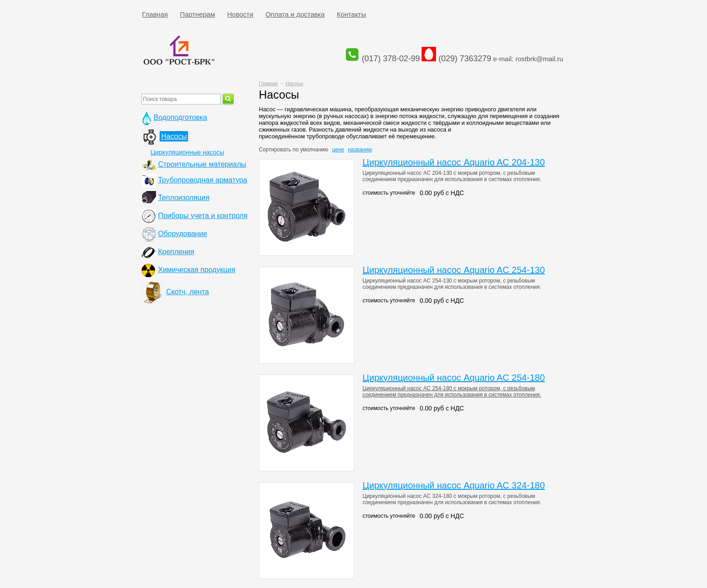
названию (360, 150)
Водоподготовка (180, 117)
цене (338, 150)
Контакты (351, 14)
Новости (240, 14)
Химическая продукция (196, 270)
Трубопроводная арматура (202, 180)
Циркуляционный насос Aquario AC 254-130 (454, 270)
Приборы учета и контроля (203, 216)
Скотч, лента (187, 292)
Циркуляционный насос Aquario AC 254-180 (454, 378)
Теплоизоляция (184, 198)
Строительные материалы (202, 164)
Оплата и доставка (295, 14)
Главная (155, 14)
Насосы (294, 83)
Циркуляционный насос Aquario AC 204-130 (454, 162)
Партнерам (197, 14)
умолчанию (314, 150)
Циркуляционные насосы (187, 152)
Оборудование (182, 234)
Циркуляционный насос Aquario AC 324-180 (454, 485)
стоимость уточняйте (389, 193)
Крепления (176, 252)
